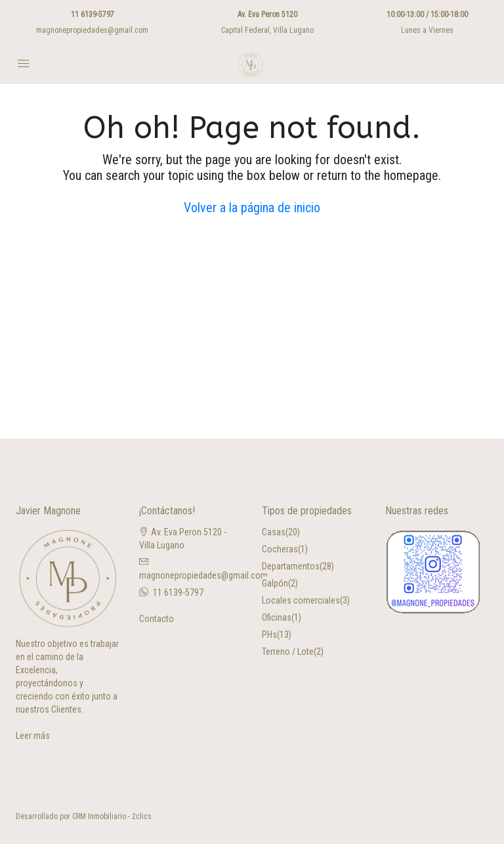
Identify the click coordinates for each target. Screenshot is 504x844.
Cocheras (280, 549)
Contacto (157, 619)
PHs (269, 634)
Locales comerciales (301, 600)
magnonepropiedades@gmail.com (92, 30)
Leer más (33, 736)
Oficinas (277, 617)
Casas (274, 532)
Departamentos (291, 566)
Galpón (275, 583)
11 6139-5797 (93, 14)
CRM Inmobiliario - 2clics (112, 816)
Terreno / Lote (288, 652)
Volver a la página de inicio (252, 208)
